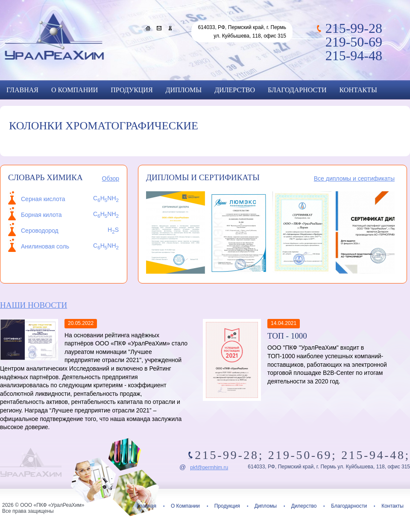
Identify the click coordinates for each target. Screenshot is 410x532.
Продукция (132, 90)
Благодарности (297, 90)
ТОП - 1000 (287, 336)
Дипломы (184, 90)
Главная (22, 90)
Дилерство (235, 90)
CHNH (106, 246)
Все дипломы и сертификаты (354, 178)
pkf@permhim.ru (209, 468)
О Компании (75, 90)
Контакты (358, 90)
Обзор (111, 178)
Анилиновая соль (45, 246)
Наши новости (34, 305)
